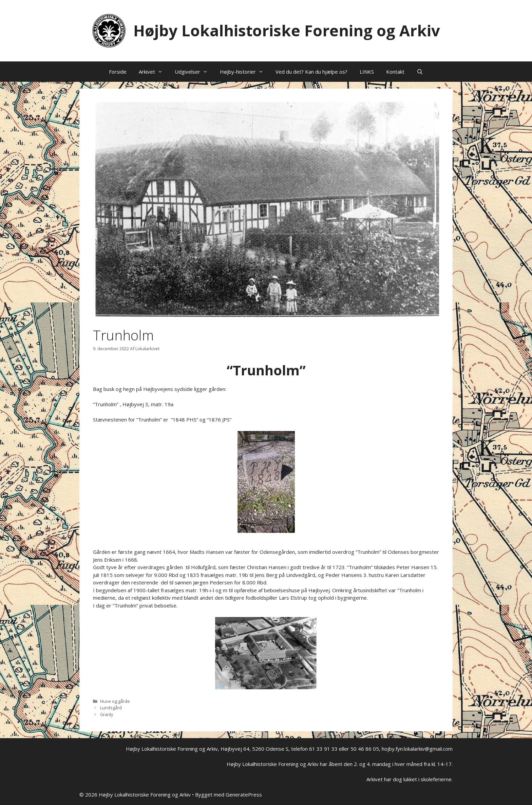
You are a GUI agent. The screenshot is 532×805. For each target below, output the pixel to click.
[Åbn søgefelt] (420, 72)
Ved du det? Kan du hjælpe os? (311, 72)
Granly (107, 714)
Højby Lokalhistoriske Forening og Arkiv (287, 30)
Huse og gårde (115, 701)
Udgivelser (194, 72)
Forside (118, 72)
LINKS (367, 72)
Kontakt (395, 72)
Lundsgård (111, 708)
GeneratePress (244, 794)
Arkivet (154, 72)
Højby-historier (245, 72)
